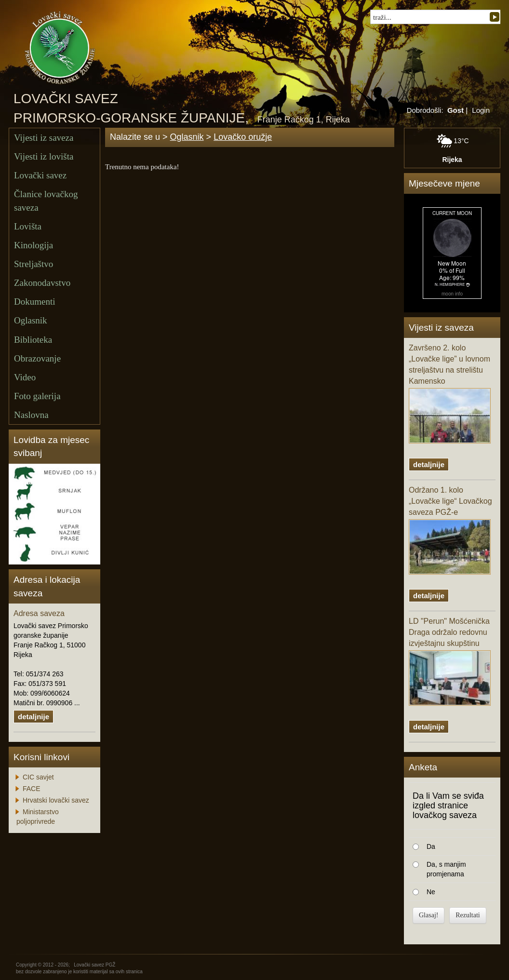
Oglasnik (31, 320)
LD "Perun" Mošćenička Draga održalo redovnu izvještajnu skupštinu (450, 661)
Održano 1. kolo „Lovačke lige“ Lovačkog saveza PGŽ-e (450, 530)
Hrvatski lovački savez (56, 800)
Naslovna (31, 415)
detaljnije (33, 717)
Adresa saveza (39, 613)
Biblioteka (33, 340)
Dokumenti (35, 302)
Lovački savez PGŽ (94, 965)
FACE (32, 789)
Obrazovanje (37, 358)
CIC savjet (38, 777)
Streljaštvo (33, 264)
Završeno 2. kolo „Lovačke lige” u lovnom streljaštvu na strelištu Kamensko (450, 393)
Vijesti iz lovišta (44, 156)
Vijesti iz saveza (44, 138)
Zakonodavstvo (42, 283)
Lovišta (28, 226)
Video (25, 377)
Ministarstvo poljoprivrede (38, 817)
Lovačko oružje (243, 137)
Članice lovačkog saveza (46, 201)
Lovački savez (40, 175)
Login (481, 110)
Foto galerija (37, 396)
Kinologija (33, 245)
